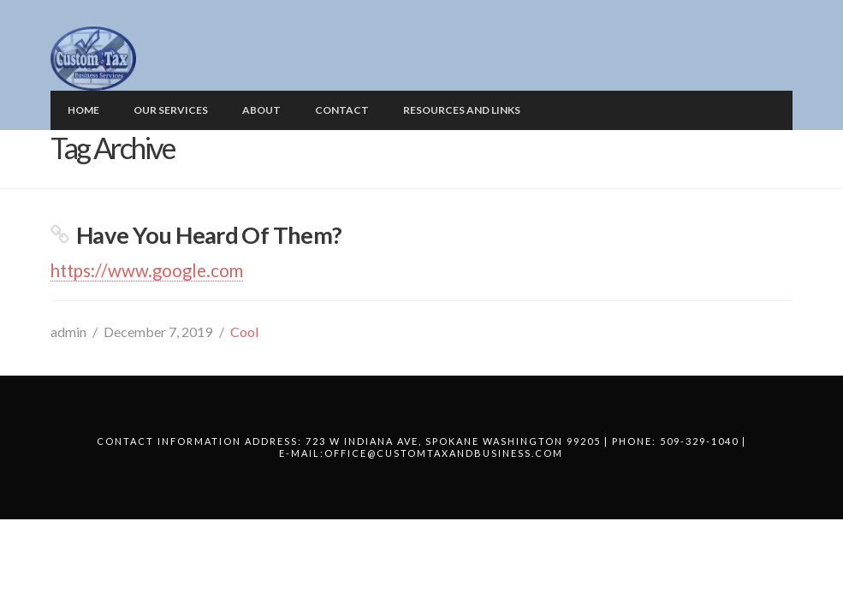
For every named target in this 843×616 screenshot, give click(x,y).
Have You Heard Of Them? (209, 235)
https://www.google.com (147, 270)
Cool (244, 332)
